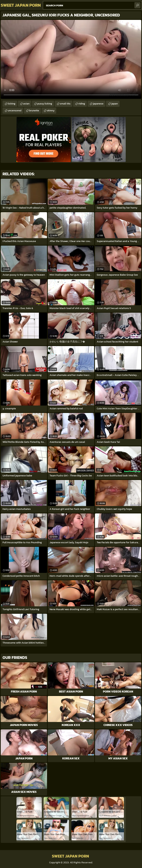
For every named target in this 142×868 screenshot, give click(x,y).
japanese (98, 104)
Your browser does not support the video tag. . (71, 59)
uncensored (15, 111)
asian (26, 104)
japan (115, 104)
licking (12, 104)
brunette (34, 111)
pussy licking (45, 104)
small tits (65, 104)
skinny (51, 111)
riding (82, 104)
